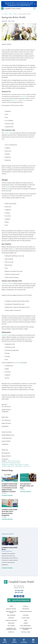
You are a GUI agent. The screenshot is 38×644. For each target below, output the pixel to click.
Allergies (8, 187)
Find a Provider (11, 615)
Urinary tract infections (8, 284)
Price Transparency (26, 626)
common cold (7, 133)
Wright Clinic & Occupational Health (11, 463)
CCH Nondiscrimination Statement (26, 629)
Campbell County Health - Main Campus (12, 464)
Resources (11, 618)
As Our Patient (26, 618)
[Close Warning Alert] (35, 4)
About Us (26, 606)
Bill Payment (11, 626)
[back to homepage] (2, 14)
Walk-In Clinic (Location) (14, 461)
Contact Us (11, 632)
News (6, 14)
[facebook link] (15, 596)
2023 (11, 14)
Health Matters (19, 466)
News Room (11, 623)
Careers (26, 623)
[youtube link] (20, 596)
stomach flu (23, 96)
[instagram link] (23, 596)
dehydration (17, 363)
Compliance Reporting (26, 612)
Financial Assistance (11, 621)
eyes (14, 249)
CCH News (26, 464)
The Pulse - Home (26, 632)
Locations (26, 615)
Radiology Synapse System (11, 612)
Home (11, 606)
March (15, 14)
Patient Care (27, 466)
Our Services (26, 609)
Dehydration (5, 335)
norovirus (24, 100)
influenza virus (15, 100)
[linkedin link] (18, 596)
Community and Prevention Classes (11, 629)
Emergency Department (8, 466)
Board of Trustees (11, 609)
